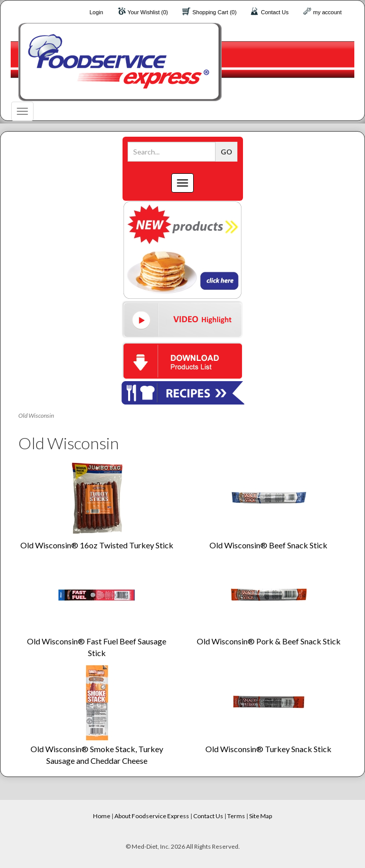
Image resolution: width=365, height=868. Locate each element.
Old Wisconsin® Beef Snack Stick (268, 545)
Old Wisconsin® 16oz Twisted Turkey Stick (97, 545)
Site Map (261, 816)
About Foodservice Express (152, 816)
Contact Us (275, 12)
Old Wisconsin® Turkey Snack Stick (268, 749)
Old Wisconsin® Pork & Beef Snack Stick (269, 641)
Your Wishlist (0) (148, 12)
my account (327, 12)
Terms (236, 816)
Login (96, 12)
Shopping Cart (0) (215, 12)
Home (102, 816)
